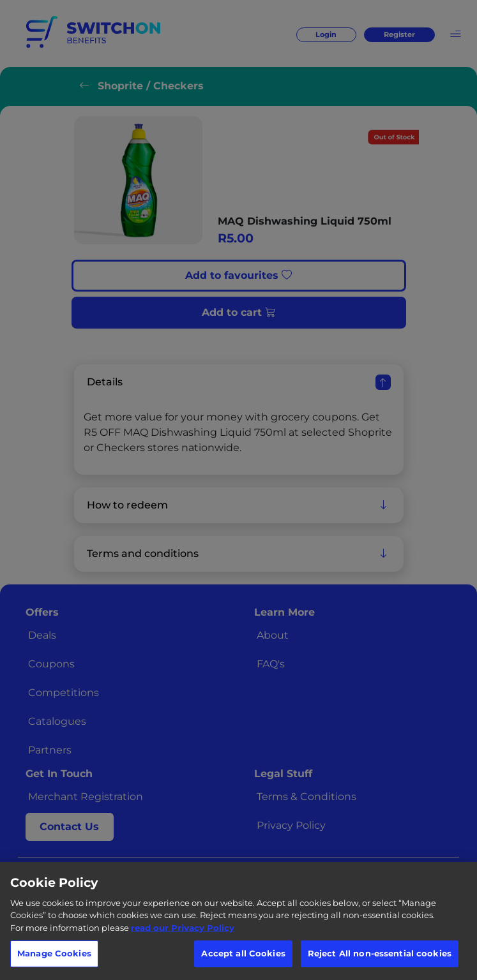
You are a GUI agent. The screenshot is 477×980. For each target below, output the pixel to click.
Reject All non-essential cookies (380, 953)
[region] (238, 921)
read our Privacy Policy (183, 928)
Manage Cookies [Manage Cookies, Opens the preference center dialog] (54, 953)
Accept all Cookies (243, 953)
